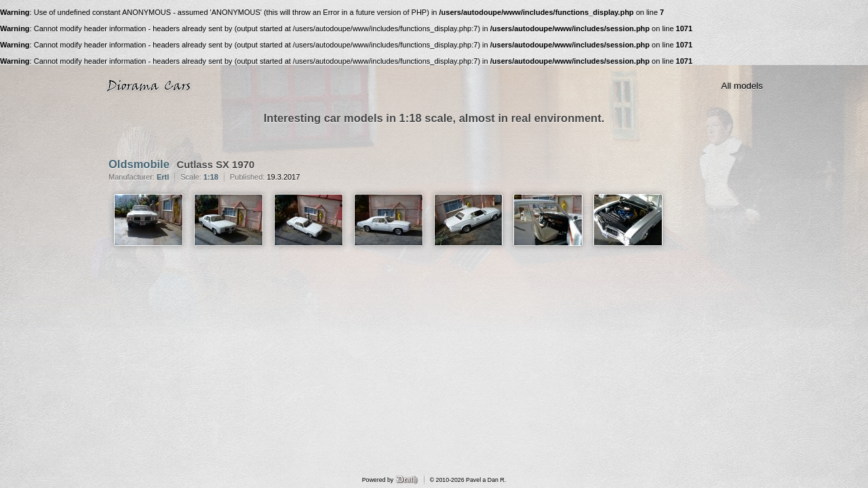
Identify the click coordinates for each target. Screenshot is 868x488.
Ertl (163, 177)
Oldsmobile (139, 164)
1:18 (211, 177)
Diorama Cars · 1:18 (152, 86)
